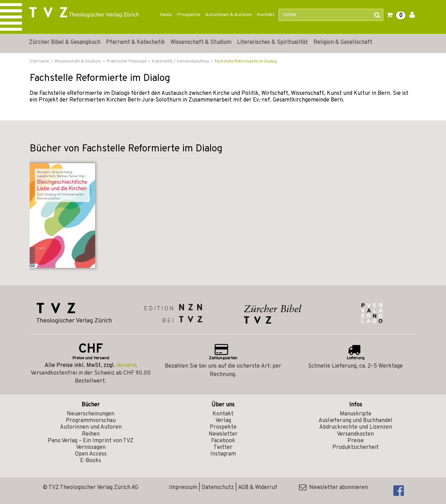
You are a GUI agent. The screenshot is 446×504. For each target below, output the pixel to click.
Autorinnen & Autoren (229, 15)
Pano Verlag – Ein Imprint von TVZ (91, 441)
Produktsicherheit (356, 447)
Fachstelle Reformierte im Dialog (246, 61)
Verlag (223, 421)
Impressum (183, 488)
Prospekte (189, 15)
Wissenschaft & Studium (201, 43)
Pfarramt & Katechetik (135, 43)
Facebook (223, 441)
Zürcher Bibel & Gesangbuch (65, 43)
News (166, 15)
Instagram (223, 454)
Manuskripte (356, 414)
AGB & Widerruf (258, 488)
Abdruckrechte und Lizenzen (356, 427)
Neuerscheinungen (91, 414)
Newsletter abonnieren (333, 488)
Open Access (91, 454)
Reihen (91, 434)
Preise (356, 441)
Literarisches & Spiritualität (272, 43)
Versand (126, 366)
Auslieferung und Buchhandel (355, 421)
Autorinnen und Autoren (91, 427)
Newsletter (223, 434)
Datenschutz (218, 488)
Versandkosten (355, 434)
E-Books (91, 461)
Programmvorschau (91, 421)
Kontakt (266, 15)
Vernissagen (91, 447)
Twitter (223, 447)
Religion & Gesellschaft (343, 43)
